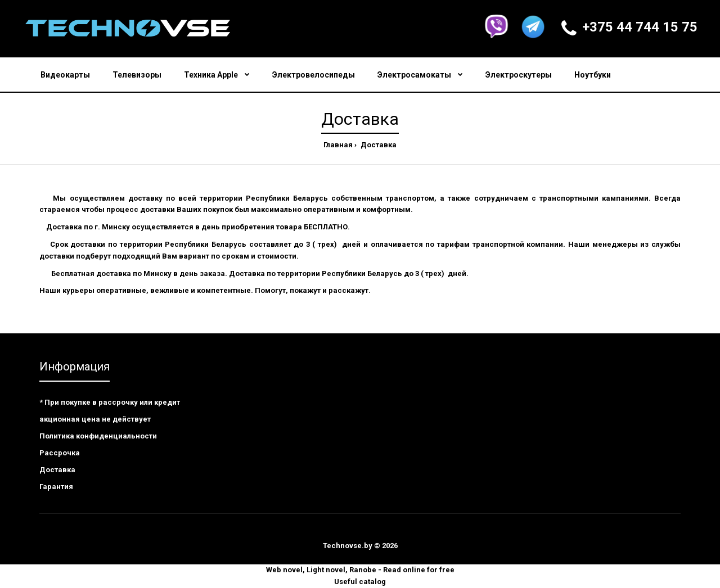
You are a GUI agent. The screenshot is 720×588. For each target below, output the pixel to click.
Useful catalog (360, 582)
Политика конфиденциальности (98, 436)
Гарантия (56, 487)
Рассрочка (60, 453)
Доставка (378, 145)
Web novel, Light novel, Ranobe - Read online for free (360, 570)
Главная (338, 145)
